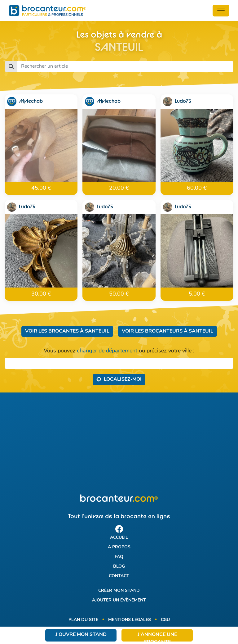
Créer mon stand (119, 591)
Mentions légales (130, 620)
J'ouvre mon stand (81, 635)
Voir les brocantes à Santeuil (67, 331)
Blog (119, 567)
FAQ (119, 557)
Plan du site (83, 620)
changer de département (107, 351)
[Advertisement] (119, 443)
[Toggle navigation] (221, 11)
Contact (119, 576)
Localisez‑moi (119, 379)
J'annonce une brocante (157, 637)
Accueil (119, 538)
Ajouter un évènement (119, 600)
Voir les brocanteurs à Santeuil (167, 331)
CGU (165, 620)
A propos (119, 547)
